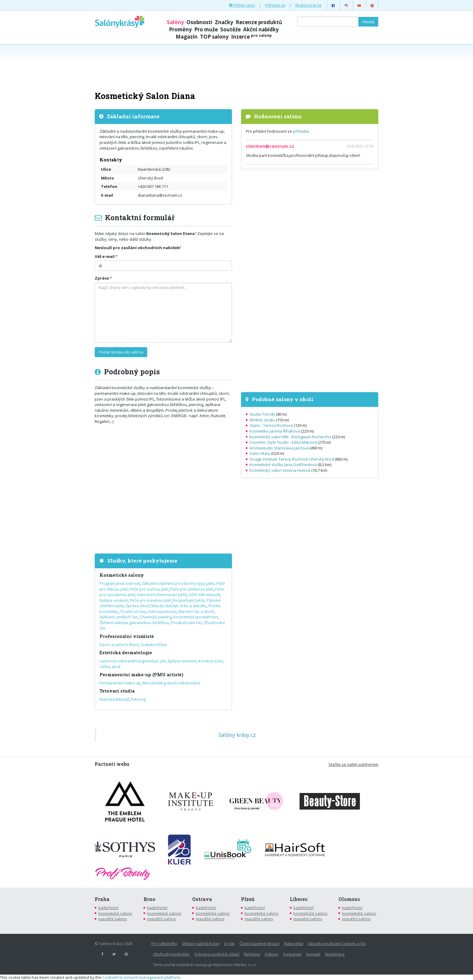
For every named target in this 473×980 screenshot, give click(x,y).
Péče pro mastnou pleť (151, 600)
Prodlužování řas (187, 623)
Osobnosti (199, 22)
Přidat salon (242, 5)
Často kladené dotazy (260, 944)
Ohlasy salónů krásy (201, 944)
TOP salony (214, 37)
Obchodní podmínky (171, 954)
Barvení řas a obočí (196, 611)
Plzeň (248, 899)
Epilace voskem (114, 600)
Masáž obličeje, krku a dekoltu (179, 606)
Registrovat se (308, 5)
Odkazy (272, 954)
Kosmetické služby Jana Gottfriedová (283, 465)
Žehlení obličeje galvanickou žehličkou (134, 623)
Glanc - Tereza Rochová (271, 425)
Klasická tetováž (114, 699)
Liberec (299, 899)
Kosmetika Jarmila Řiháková (275, 431)
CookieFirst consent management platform (141, 977)
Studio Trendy (262, 414)
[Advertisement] (237, 67)
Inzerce (251, 37)
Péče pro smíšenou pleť (192, 589)
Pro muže (206, 29)
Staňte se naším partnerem (353, 764)
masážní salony (113, 919)
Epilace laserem (182, 661)
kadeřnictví (108, 908)
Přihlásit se (275, 5)
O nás (230, 944)
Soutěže (230, 29)
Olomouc (349, 899)
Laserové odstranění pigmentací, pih (133, 661)
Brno (149, 899)
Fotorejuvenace (162, 611)
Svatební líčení (154, 645)
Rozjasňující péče (189, 600)
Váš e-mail (105, 256)
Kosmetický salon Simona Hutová (280, 470)
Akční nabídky (261, 29)
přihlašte (301, 131)
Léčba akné (110, 667)
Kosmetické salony (122, 575)
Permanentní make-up (120, 683)
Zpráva (102, 278)
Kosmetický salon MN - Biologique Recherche (290, 437)
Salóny (175, 22)
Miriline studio (262, 420)
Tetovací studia (117, 691)
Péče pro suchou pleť (149, 589)
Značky (224, 22)
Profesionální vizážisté (127, 636)
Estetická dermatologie (126, 653)
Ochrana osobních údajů (217, 954)
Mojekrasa (335, 954)
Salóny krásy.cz (237, 735)
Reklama (252, 954)
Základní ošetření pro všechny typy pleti (178, 583)
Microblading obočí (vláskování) (171, 683)
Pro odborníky (164, 944)
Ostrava (202, 899)
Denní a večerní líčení (119, 645)
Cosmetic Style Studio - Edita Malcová (283, 442)
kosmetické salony (115, 913)
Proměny (180, 29)
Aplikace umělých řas (119, 617)
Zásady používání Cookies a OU (337, 944)
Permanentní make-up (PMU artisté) (141, 675)
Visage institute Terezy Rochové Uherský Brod (292, 459)
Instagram (292, 954)
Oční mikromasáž (205, 595)
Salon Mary (260, 453)
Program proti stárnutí (120, 583)
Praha (102, 899)
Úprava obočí (137, 606)
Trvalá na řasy (133, 611)
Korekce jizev (211, 661)
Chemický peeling (156, 617)
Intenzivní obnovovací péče (162, 595)
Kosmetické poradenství (196, 617)
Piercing (138, 699)
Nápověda (294, 944)
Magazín (187, 37)
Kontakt (313, 954)
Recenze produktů (259, 22)
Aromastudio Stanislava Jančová (279, 448)
